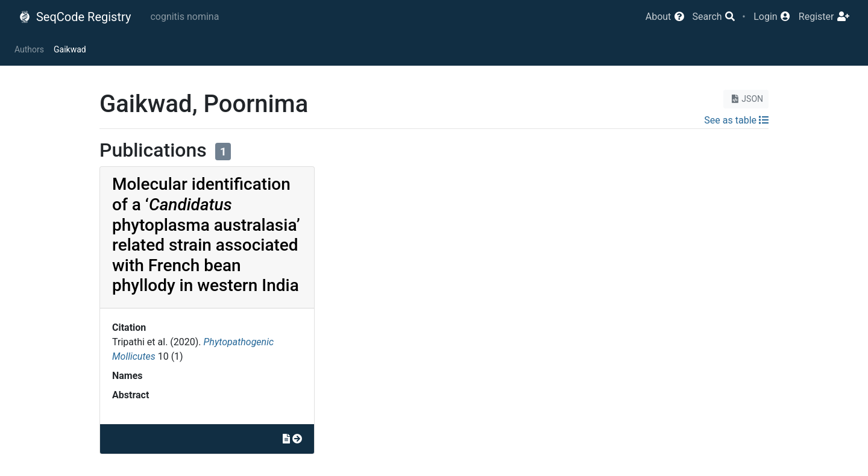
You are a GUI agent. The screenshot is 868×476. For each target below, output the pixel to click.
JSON (746, 99)
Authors (29, 49)
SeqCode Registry (75, 17)
